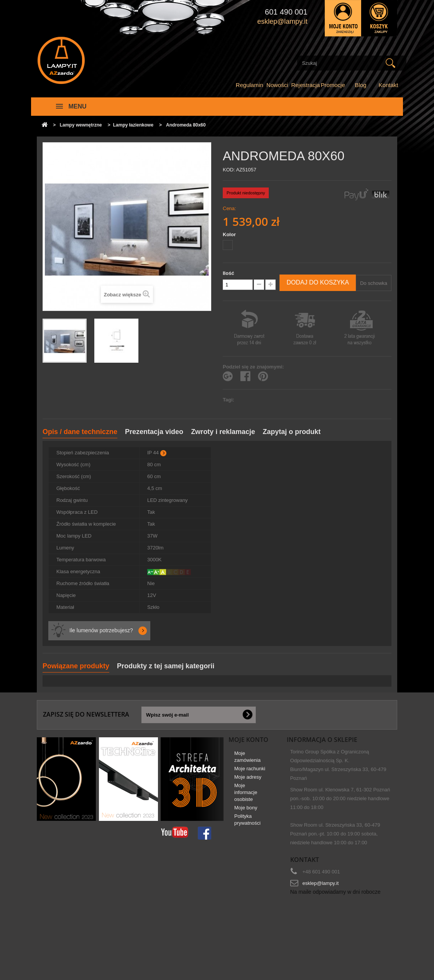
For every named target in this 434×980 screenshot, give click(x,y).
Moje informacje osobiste (246, 795)
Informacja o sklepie (322, 740)
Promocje (333, 85)
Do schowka (374, 283)
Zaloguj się (343, 18)
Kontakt (389, 85)
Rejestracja (305, 85)
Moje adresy (248, 780)
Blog (361, 85)
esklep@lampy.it (321, 883)
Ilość (229, 273)
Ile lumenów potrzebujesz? (101, 630)
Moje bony (246, 811)
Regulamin (250, 85)
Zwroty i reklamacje (223, 432)
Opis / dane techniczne (80, 432)
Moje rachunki (250, 772)
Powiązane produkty (76, 666)
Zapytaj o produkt (292, 432)
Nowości (277, 85)
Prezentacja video (154, 432)
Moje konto (248, 740)
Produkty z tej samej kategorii (166, 666)
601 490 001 (286, 12)
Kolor (230, 234)
